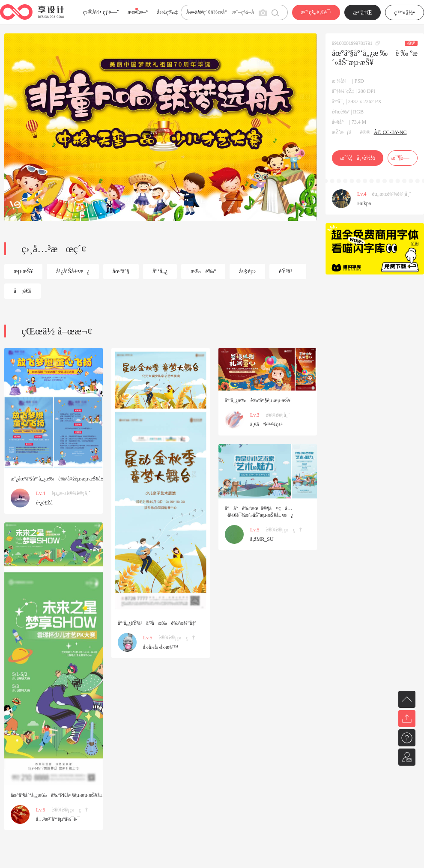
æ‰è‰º (203, 271)
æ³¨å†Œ (363, 13)
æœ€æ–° (138, 12)
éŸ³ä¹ (288, 271)
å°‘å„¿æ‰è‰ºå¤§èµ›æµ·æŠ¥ (258, 400)
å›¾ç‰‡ (167, 12)
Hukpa (364, 203)
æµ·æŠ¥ (23, 271)
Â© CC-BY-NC (390, 132)
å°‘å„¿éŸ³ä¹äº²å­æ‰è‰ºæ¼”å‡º (157, 623)
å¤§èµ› (247, 271)
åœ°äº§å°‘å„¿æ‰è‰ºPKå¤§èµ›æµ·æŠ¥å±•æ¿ (63, 795)
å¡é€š (22, 291)
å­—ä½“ (196, 12)
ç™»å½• (405, 13)
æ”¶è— (402, 158)
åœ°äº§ (121, 271)
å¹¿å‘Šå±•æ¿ (73, 271)
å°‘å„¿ (160, 271)
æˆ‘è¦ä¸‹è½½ (357, 158)
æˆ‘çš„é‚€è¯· (316, 12)
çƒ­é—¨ (111, 12)
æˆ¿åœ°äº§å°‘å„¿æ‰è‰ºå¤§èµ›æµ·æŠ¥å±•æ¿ (63, 479)
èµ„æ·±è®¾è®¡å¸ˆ (391, 194)
